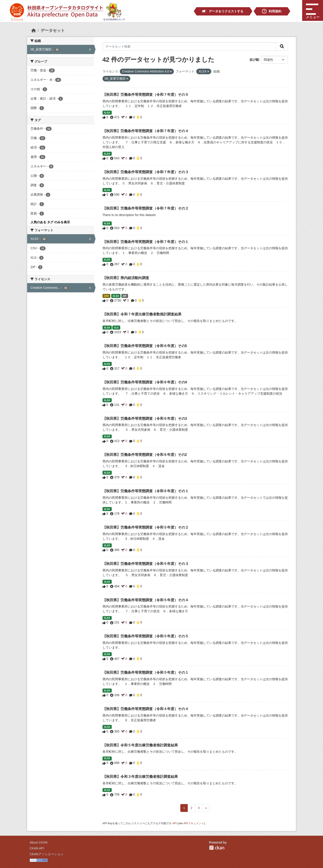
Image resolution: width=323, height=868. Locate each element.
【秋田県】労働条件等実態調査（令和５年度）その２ (146, 527)
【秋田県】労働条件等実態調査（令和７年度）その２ (146, 208)
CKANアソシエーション (47, 854)
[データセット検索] (190, 46)
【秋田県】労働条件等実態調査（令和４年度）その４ (146, 709)
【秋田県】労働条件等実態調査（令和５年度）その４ (146, 600)
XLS (116, 328)
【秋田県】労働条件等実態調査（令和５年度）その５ (146, 636)
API (175, 823)
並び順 (254, 60)
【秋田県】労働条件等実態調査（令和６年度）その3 (145, 419)
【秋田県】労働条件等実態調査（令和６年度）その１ (146, 491)
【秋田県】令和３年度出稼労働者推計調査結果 (140, 777)
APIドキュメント (194, 823)
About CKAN (38, 842)
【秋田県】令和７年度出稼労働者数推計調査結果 (142, 314)
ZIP (124, 296)
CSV (106, 296)
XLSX (107, 113)
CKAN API (37, 848)
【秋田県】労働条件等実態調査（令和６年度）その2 (145, 455)
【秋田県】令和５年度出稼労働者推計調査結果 (140, 745)
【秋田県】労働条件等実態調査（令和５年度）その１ (146, 672)
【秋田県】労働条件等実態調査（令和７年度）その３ (146, 172)
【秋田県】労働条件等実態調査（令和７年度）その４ (146, 131)
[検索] (282, 46)
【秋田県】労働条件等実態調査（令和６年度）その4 (145, 382)
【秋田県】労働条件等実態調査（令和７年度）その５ (146, 95)
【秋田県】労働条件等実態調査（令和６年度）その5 (145, 346)
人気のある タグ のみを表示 (50, 222)
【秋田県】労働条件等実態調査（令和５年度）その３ (146, 564)
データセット (53, 31)
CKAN (217, 848)
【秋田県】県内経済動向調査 (126, 278)
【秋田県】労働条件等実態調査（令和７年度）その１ (146, 242)
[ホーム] (34, 31)
